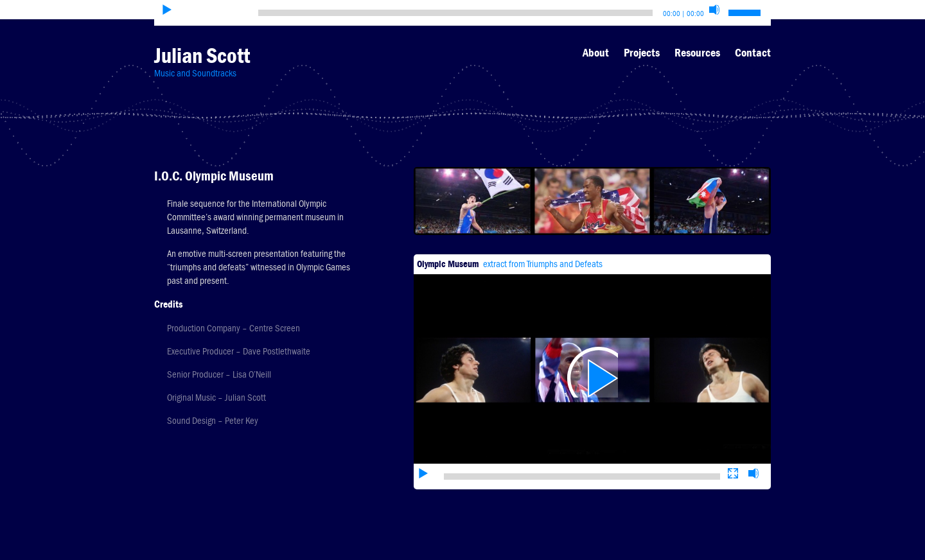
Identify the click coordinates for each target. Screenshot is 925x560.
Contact (753, 53)
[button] (592, 353)
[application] (592, 353)
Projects (642, 53)
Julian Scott (202, 56)
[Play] (167, 10)
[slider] (455, 13)
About (596, 53)
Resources (697, 53)
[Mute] (714, 10)
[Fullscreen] (733, 434)
